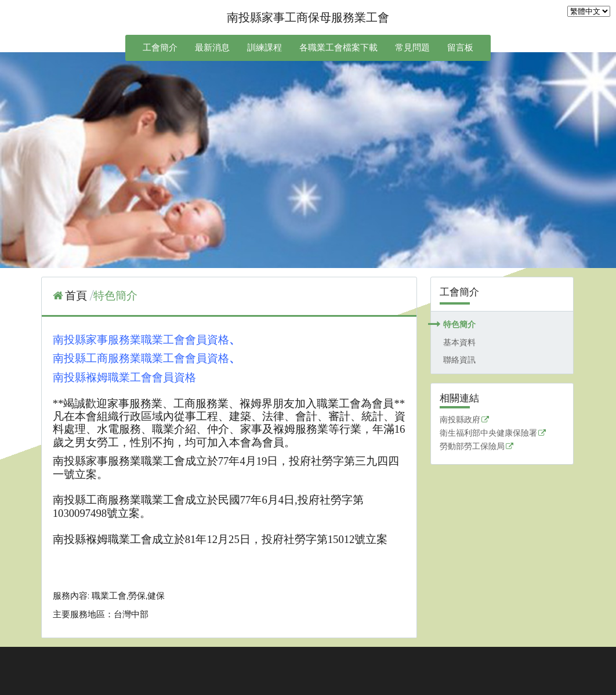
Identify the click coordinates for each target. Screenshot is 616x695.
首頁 (76, 296)
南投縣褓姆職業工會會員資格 (124, 377)
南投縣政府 (460, 420)
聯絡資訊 (459, 360)
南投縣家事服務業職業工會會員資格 (141, 340)
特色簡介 (459, 324)
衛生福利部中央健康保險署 (488, 433)
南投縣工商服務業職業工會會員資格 (141, 358)
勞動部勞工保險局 (472, 447)
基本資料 (459, 342)
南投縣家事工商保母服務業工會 (308, 17)
